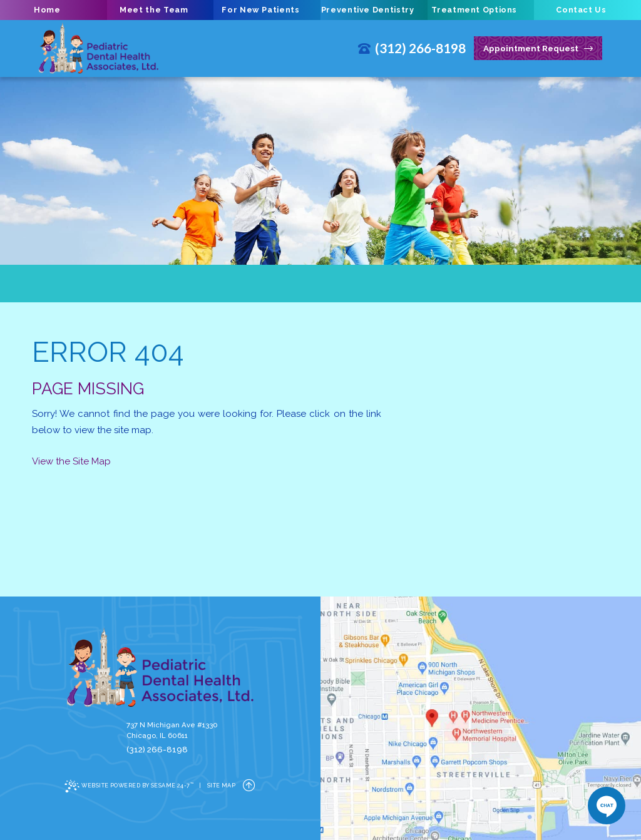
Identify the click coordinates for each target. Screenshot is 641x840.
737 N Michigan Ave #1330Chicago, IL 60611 (172, 730)
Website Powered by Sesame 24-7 (129, 786)
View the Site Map (71, 461)
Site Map (222, 786)
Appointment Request (538, 49)
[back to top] (249, 786)
